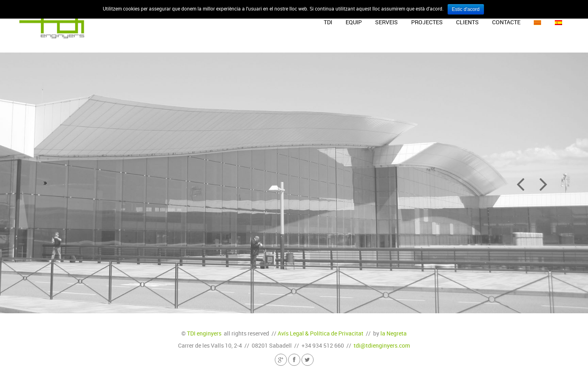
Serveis (386, 22)
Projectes (427, 22)
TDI (328, 22)
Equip (354, 22)
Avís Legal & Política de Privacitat (321, 333)
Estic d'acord (466, 9)
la (394, 333)
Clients (467, 22)
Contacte (506, 22)
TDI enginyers (204, 333)
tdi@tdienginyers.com (382, 345)
